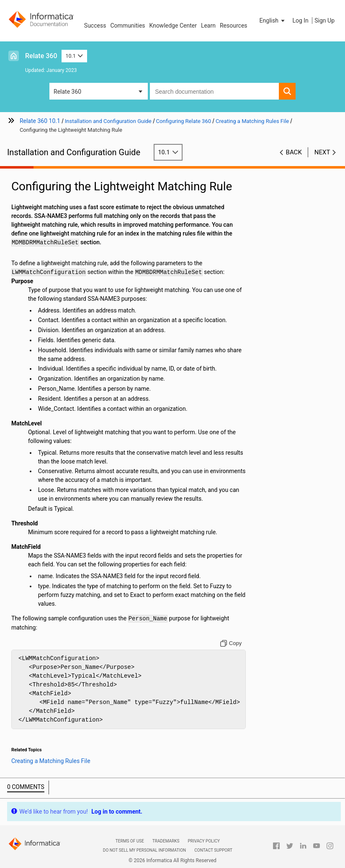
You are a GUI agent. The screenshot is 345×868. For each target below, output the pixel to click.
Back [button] (294, 152)
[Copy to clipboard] (231, 643)
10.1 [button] (75, 56)
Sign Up (324, 20)
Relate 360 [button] (67, 92)
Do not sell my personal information (144, 850)
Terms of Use (130, 841)
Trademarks (166, 841)
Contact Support (213, 850)
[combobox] (214, 91)
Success (95, 26)
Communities (127, 26)
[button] (273, 20)
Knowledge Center (173, 26)
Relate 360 (41, 56)
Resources (234, 26)
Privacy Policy (203, 841)
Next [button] (322, 152)
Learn (208, 26)
